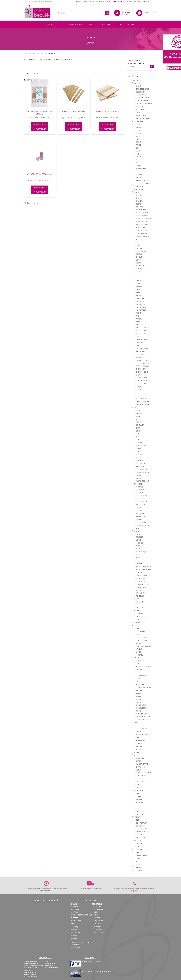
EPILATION (137, 625)
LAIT (137, 440)
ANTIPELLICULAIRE (142, 360)
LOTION (139, 177)
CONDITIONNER (142, 469)
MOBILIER (135, 861)
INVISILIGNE (140, 684)
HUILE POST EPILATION (144, 646)
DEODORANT (141, 92)
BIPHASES (139, 419)
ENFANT (139, 431)
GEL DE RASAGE (141, 95)
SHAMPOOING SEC (142, 180)
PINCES (138, 322)
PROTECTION (141, 838)
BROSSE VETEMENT (143, 225)
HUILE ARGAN (141, 740)
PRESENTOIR (138, 858)
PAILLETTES (140, 814)
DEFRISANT (140, 499)
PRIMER (139, 702)
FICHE (138, 275)
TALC (138, 345)
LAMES (138, 124)
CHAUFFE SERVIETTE (143, 575)
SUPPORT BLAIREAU (143, 118)
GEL (137, 148)
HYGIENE (139, 286)
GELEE (138, 151)
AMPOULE (139, 413)
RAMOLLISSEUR (141, 708)
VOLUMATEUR (141, 399)
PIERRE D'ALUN (141, 116)
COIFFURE (135, 80)
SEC (137, 393)
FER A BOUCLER (141, 578)
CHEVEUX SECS (141, 375)
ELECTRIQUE (138, 564)
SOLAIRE (139, 396)
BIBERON (139, 204)
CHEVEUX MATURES (143, 401)
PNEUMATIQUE (141, 552)
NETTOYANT (140, 835)
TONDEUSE (140, 596)
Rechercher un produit (136, 64)
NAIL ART (139, 693)
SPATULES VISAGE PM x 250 (108, 111)
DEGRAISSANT (141, 676)
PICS (137, 316)
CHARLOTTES (141, 767)
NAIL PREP (139, 696)
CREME (138, 113)
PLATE (138, 549)
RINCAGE (139, 519)
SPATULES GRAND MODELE (73, 111)
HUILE (138, 434)
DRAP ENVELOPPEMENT (144, 773)
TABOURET (140, 343)
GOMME (139, 174)
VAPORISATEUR (141, 351)
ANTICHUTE (140, 357)
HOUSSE (139, 779)
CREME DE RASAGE (142, 89)
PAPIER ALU (140, 301)
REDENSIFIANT (141, 446)
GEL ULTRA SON (141, 829)
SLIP (137, 785)
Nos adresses (45, 958)
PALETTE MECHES (142, 298)
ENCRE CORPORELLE (143, 811)
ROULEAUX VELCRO (143, 334)
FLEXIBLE (139, 281)
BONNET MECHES (142, 216)
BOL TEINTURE (141, 210)
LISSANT (139, 390)
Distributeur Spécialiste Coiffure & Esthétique (38, 2)
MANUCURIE (138, 658)
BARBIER (137, 83)
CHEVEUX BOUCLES (143, 363)
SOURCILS (139, 802)
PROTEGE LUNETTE (143, 328)
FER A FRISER (140, 581)
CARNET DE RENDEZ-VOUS (143, 238)
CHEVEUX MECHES (142, 372)
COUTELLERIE (138, 121)
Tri (102, 65)
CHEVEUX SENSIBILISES (144, 378)
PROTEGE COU (141, 325)
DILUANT (139, 679)
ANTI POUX (140, 466)
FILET (138, 278)
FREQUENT (140, 387)
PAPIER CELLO (141, 304)
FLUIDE (138, 145)
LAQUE (138, 154)
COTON (139, 245)
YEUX (138, 808)
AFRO (138, 558)
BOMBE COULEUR (142, 169)
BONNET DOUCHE (142, 213)
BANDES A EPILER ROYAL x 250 (39, 174)
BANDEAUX (140, 758)
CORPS (138, 726)
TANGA (138, 788)
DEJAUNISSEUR (141, 384)
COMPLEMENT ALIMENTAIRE (139, 188)
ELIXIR (138, 428)
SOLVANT (139, 643)
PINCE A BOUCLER (142, 584)
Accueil (26, 54)
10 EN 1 (138, 410)
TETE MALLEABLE (142, 348)
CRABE (138, 534)
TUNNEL (139, 561)
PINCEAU (139, 319)
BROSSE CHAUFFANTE (143, 567)
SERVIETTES (140, 337)
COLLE (138, 673)
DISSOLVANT (140, 661)
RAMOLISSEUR (141, 705)
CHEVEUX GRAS (141, 369)
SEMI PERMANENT (142, 714)
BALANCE (139, 198)
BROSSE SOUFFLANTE (143, 569)
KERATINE (139, 437)
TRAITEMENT (141, 460)
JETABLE (139, 649)
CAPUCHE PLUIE (141, 233)
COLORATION (141, 490)
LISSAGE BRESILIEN (142, 404)
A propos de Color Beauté (45, 900)
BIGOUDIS (139, 207)
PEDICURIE (137, 841)
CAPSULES (139, 670)
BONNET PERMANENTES (144, 219)
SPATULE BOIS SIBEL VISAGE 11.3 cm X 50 (39, 112)
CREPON (139, 248)
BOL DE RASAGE (141, 110)
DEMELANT (140, 425)
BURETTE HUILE (141, 228)
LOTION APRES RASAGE (144, 104)
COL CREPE (140, 242)
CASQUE (139, 572)
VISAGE (138, 732)
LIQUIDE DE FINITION (143, 687)
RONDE (138, 555)
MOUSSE (139, 157)
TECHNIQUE (138, 484)
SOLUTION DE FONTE (143, 717)
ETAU (138, 272)
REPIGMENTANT (142, 463)
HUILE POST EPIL (142, 640)
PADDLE (139, 546)
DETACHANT (140, 826)
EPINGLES (139, 257)
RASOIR (139, 127)
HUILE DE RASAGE (142, 101)
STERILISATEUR (141, 593)
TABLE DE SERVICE (142, 340)
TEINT (138, 805)
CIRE (137, 139)
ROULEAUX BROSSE (143, 331)
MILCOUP (139, 289)
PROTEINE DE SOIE (142, 481)
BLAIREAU (139, 107)
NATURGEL (140, 699)
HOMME (137, 611)
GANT (138, 284)
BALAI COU (140, 195)
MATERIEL (137, 192)
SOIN (135, 407)
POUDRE (139, 163)
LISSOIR (139, 540)
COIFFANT (137, 133)
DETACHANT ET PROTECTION (141, 503)
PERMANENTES (141, 266)
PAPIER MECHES (141, 307)
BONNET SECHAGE (142, 222)
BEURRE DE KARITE (142, 735)
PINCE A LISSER (141, 587)
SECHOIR (139, 590)
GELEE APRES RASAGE (143, 98)
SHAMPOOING (139, 354)
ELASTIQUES (140, 269)
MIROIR (139, 295)
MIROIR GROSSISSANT (144, 832)
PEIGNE (138, 313)
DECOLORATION (142, 496)
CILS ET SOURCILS (142, 855)
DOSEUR (139, 254)
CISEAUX (139, 130)
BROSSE (136, 531)
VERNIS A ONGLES (142, 720)
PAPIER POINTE (141, 310)
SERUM (138, 166)
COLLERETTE (140, 631)
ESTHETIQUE (136, 623)
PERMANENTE (141, 513)
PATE (138, 160)
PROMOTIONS (137, 870)
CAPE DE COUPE (142, 230)
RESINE (138, 711)
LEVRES (138, 796)
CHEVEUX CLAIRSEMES (144, 183)
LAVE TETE (140, 260)
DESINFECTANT (141, 251)
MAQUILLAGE (138, 791)
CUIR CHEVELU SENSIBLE (144, 381)
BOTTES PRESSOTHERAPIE (142, 763)
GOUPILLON (140, 537)
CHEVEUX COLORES (143, 366)
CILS (137, 737)
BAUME (138, 86)
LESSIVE (139, 263)
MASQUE (139, 443)
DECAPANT (140, 493)
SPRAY (138, 172)
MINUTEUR (140, 292)
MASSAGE (139, 543)
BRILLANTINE (140, 136)
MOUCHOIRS (140, 782)
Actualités (90, 958)
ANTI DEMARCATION (143, 667)
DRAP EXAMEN (141, 776)
